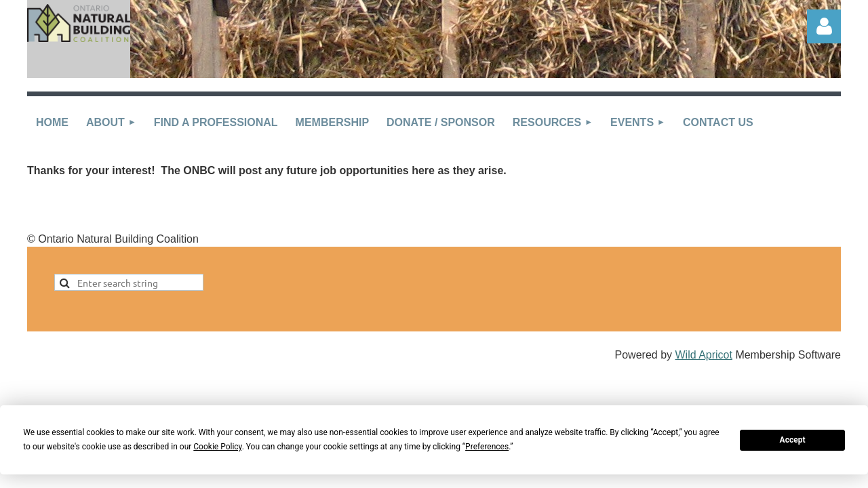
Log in (824, 26)
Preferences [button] (487, 447)
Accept (793, 440)
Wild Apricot (703, 355)
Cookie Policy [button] (217, 447)
